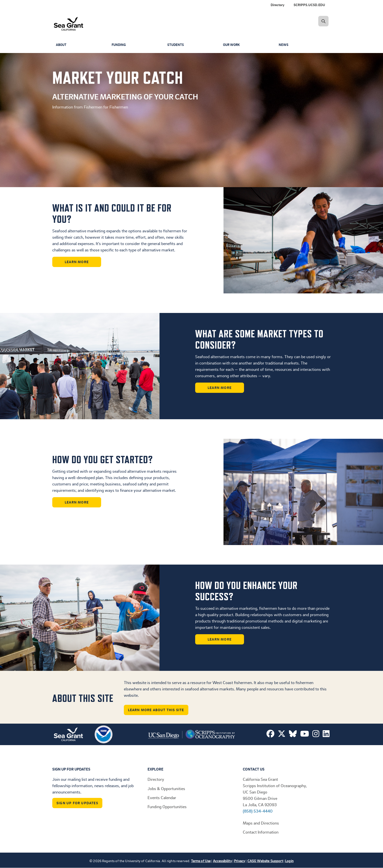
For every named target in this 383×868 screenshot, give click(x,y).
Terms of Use (201, 861)
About (62, 45)
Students (176, 45)
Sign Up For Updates (77, 803)
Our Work (232, 45)
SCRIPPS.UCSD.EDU (309, 5)
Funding (119, 45)
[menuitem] (310, 5)
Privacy (239, 861)
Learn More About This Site (156, 710)
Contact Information (261, 832)
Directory (277, 5)
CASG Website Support (265, 861)
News (284, 45)
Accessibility (222, 861)
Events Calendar (162, 797)
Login (289, 861)
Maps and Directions (261, 823)
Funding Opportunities (167, 806)
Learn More (77, 262)
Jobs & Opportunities (166, 788)
